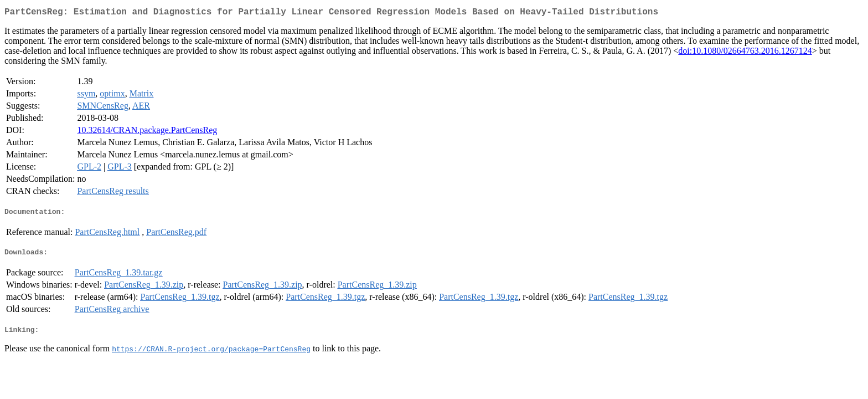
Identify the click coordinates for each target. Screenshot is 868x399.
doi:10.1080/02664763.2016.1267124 (745, 53)
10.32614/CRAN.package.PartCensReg (147, 132)
